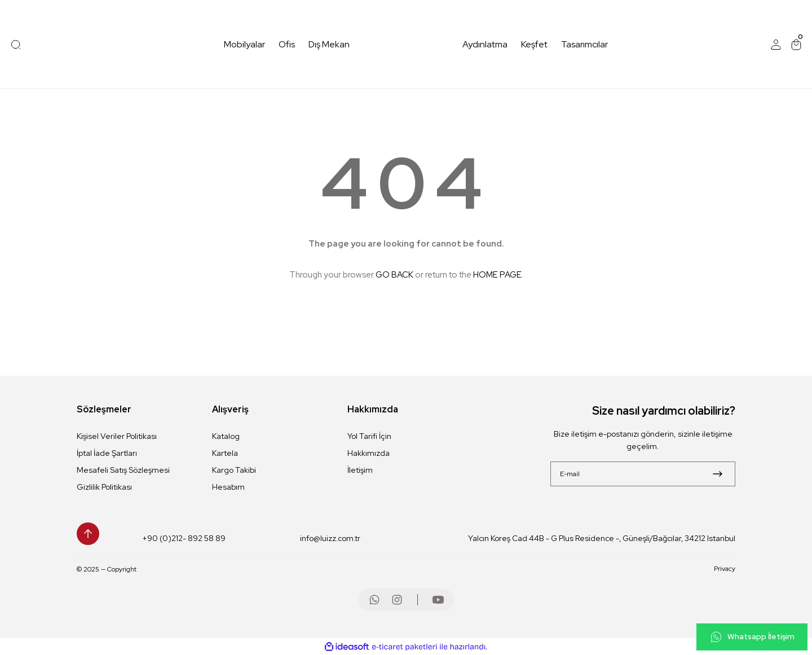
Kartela (225, 453)
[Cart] (796, 45)
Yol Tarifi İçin (369, 436)
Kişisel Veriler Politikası (117, 436)
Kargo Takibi (234, 470)
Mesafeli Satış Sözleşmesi (123, 470)
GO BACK (394, 275)
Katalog (226, 436)
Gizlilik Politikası (104, 487)
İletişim (360, 470)
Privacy (725, 569)
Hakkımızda (369, 453)
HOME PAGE (497, 275)
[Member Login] (776, 45)
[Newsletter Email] (643, 474)
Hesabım (228, 487)
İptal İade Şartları (107, 453)
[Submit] (718, 474)
